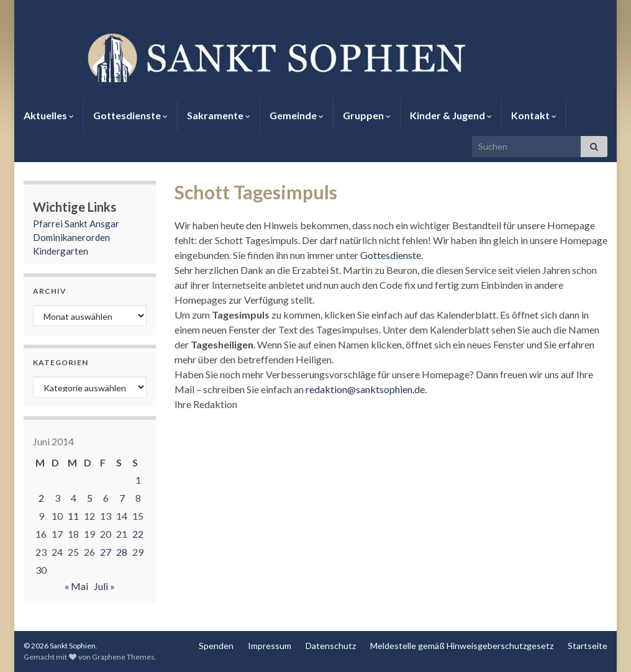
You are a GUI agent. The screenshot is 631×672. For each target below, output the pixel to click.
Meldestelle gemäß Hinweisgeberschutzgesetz (462, 646)
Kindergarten (61, 251)
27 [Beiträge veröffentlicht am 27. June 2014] (106, 552)
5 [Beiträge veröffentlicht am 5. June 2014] (90, 498)
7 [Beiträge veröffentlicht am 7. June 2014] (122, 498)
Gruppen (367, 115)
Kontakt (534, 115)
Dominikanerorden (71, 237)
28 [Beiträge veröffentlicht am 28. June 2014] (122, 552)
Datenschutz (331, 646)
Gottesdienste (130, 115)
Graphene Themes (123, 657)
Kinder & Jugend (451, 115)
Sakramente (219, 115)
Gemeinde (297, 115)
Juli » (104, 586)
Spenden (216, 646)
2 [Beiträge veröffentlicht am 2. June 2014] (41, 498)
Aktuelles (49, 115)
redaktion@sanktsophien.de (365, 389)
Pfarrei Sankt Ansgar (76, 224)
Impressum (270, 646)
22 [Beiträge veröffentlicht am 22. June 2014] (138, 534)
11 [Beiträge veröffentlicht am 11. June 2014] (73, 516)
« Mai (76, 586)
